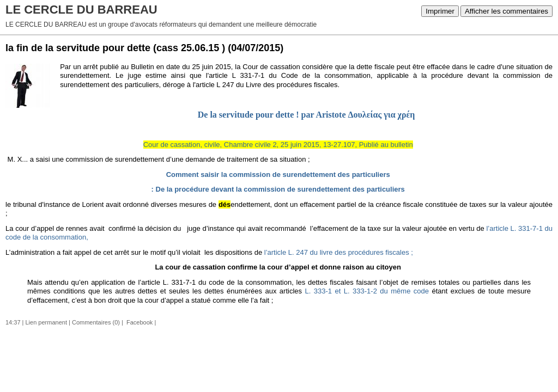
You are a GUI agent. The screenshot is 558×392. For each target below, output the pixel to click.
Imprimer (440, 11)
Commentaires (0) (96, 322)
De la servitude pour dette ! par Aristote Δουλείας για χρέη (307, 115)
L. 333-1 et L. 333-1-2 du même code (367, 291)
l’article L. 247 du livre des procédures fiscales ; (338, 252)
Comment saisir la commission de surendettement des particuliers (278, 174)
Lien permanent (46, 322)
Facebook (139, 322)
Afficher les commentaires (507, 11)
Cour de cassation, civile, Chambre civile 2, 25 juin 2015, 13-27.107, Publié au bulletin (278, 145)
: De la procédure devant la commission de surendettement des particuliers (278, 189)
